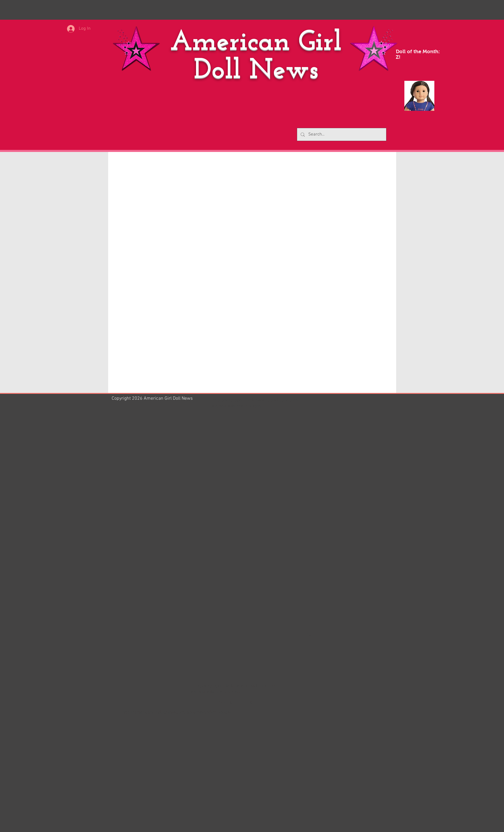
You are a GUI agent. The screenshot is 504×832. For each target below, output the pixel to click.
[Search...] (341, 134)
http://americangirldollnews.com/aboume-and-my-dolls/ (177, 712)
